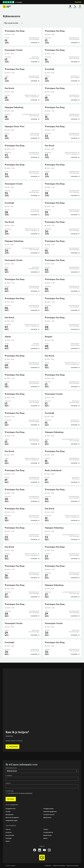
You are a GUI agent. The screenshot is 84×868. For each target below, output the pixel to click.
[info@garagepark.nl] (70, 7)
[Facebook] (35, 850)
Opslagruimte (9, 815)
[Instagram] (49, 850)
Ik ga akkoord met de (20, 793)
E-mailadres (9, 776)
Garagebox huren (11, 809)
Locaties (8, 812)
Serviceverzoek (10, 835)
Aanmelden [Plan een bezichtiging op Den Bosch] (35, 100)
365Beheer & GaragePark (59, 866)
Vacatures (9, 832)
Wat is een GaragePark (12, 818)
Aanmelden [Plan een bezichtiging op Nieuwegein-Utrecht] (35, 62)
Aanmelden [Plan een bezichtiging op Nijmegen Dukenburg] (35, 119)
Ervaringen (9, 838)
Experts (8, 841)
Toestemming (10, 791)
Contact (46, 829)
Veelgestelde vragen (12, 820)
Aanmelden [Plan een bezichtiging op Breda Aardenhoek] (75, 482)
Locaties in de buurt (49, 815)
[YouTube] (44, 850)
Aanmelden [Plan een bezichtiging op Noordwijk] (75, 81)
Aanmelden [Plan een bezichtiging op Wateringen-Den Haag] (35, 43)
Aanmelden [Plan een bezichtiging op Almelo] (35, 348)
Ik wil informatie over (11, 768)
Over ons (8, 829)
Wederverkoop (47, 835)
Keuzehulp (78, 2)
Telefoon (8, 783)
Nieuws (45, 838)
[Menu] (80, 7)
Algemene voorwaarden (73, 866)
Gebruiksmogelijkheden (50, 812)
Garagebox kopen (48, 809)
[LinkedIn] (40, 850)
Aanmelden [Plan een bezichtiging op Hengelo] (75, 348)
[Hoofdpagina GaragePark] (7, 7)
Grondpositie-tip (48, 832)
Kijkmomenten (47, 818)
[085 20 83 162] (75, 7)
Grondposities (48, 866)
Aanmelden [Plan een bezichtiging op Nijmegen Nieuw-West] (35, 138)
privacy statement (27, 793)
